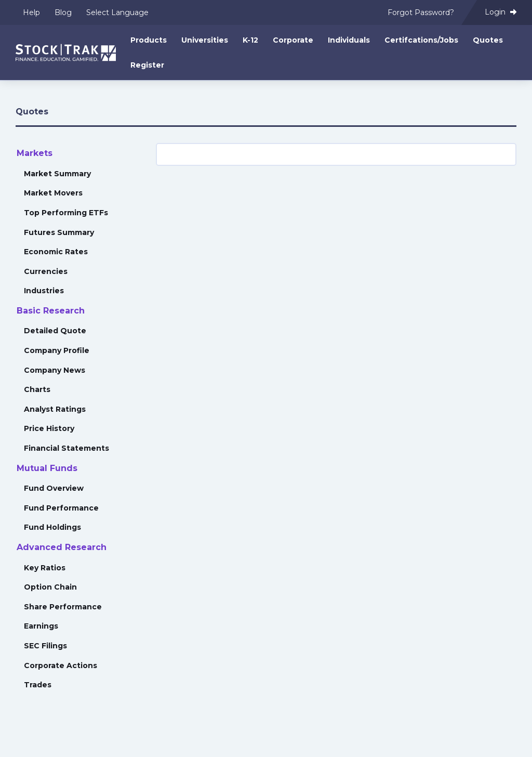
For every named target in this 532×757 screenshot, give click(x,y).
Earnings (41, 626)
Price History (49, 428)
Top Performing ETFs (66, 213)
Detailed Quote (55, 331)
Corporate (293, 40)
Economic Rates (56, 252)
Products (149, 40)
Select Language (117, 12)
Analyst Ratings (55, 409)
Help (31, 12)
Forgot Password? (421, 12)
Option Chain (50, 587)
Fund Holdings (52, 527)
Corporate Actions (61, 665)
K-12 (250, 40)
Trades (38, 685)
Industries (44, 291)
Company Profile (57, 350)
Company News (55, 370)
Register (147, 65)
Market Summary (57, 174)
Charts (37, 389)
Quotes (488, 40)
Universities (205, 40)
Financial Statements (66, 448)
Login (501, 12)
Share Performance (63, 607)
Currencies (46, 271)
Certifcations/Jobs (421, 40)
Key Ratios (45, 568)
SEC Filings (45, 646)
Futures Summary (59, 232)
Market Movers (53, 193)
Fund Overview (54, 488)
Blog (63, 12)
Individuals (349, 40)
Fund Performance (61, 508)
